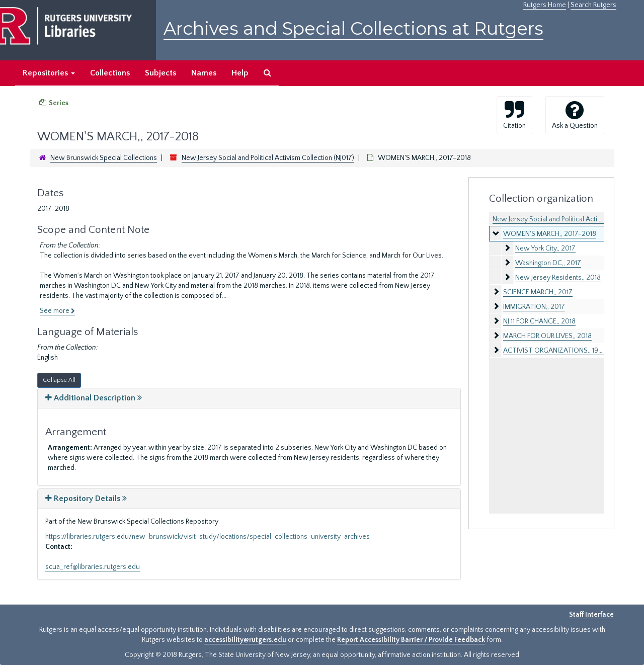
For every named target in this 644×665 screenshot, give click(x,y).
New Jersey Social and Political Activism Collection (568, 219)
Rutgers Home (545, 5)
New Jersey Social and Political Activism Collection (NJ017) (268, 158)
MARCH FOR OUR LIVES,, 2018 (547, 336)
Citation (514, 115)
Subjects (160, 73)
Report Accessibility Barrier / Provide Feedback (411, 640)
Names (204, 73)
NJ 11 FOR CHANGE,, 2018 (539, 321)
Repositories (49, 73)
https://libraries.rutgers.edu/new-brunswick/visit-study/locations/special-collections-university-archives (208, 537)
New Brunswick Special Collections (104, 158)
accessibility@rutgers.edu (245, 640)
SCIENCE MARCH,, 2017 (538, 292)
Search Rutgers (593, 5)
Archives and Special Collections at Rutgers (353, 28)
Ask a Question (575, 115)
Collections (110, 73)
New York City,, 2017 (545, 248)
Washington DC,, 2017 (548, 263)
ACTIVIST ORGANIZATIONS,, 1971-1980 (563, 351)
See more (57, 311)
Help (240, 73)
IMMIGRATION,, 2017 (534, 307)
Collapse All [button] (59, 380)
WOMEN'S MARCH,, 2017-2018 (550, 234)
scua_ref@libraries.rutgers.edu (93, 567)
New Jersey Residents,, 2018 (558, 278)
